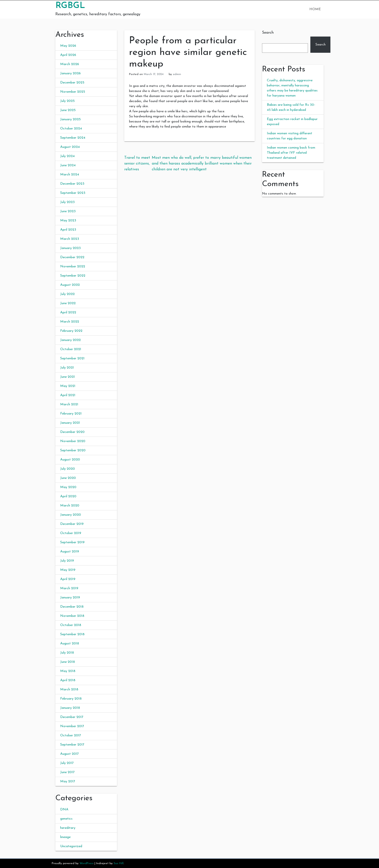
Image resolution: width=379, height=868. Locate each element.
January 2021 (70, 423)
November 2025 (73, 92)
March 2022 (70, 322)
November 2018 (72, 616)
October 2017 (71, 736)
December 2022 (72, 257)
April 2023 (68, 230)
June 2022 (68, 303)
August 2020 (70, 460)
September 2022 (73, 276)
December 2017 (72, 717)
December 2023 (72, 184)
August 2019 (70, 552)
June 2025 (68, 110)
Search (268, 33)
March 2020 (70, 506)
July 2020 (68, 469)
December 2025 (72, 83)
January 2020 (71, 515)
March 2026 (70, 64)
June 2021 (68, 377)
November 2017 (72, 726)
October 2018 (71, 625)
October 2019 (71, 533)
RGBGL (70, 6)
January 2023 (70, 248)
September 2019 (72, 542)
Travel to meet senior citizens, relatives (137, 164)
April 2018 (68, 680)
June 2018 (68, 662)
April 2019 (68, 579)
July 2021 (67, 368)
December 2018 (72, 607)
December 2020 (72, 432)
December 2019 (72, 524)
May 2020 (68, 487)
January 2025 (70, 119)
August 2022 (70, 285)
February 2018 (71, 699)
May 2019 (68, 570)
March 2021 (69, 404)
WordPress (87, 863)
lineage (65, 837)
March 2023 (70, 239)
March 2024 (70, 175)
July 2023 (67, 202)
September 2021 (72, 359)
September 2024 (73, 138)
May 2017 (68, 781)
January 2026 (70, 73)
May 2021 (68, 386)
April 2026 (68, 55)
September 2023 (73, 193)
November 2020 (73, 441)
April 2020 (68, 496)
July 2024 (67, 156)
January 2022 (70, 340)
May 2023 (68, 221)
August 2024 (70, 147)
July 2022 (67, 294)
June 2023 (68, 211)
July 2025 (67, 101)
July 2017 (67, 763)
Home (315, 9)
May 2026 (68, 46)
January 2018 (70, 708)
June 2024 (68, 165)
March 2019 (69, 588)
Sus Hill (119, 863)
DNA (64, 810)
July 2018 (67, 653)
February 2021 (71, 414)
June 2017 (67, 772)
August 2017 (69, 754)
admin (177, 74)
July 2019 (67, 561)
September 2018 (72, 634)
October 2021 (71, 349)
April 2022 (68, 313)
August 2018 (70, 644)
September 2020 (73, 450)
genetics (66, 819)
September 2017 (72, 745)
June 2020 (68, 478)
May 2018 (68, 671)
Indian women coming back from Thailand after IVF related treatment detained (291, 153)
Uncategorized (71, 846)
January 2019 (70, 598)
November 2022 (73, 267)
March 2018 (69, 690)
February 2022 (71, 331)
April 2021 (68, 395)
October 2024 (71, 129)
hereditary (68, 828)
